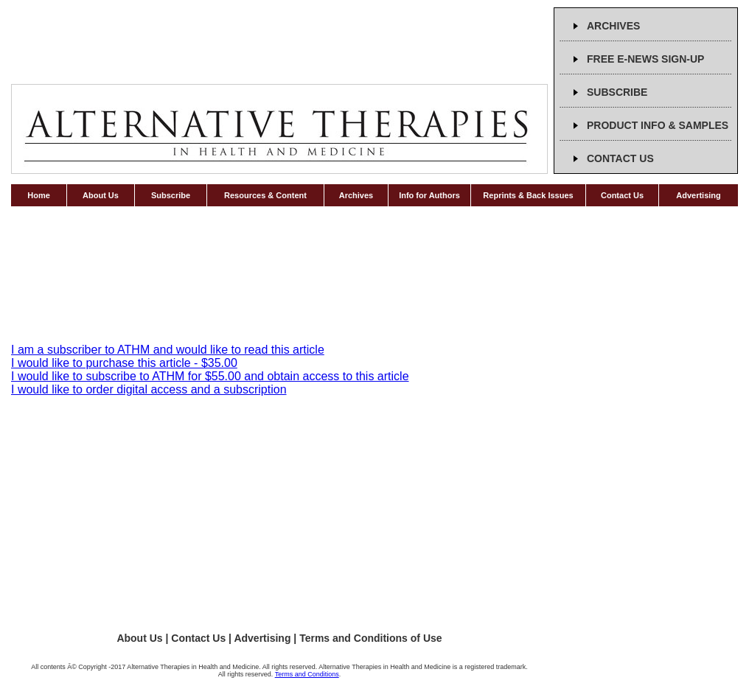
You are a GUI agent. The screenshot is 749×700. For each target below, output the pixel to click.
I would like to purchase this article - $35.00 (124, 363)
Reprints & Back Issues (528, 195)
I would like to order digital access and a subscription (149, 389)
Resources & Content (265, 195)
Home (39, 195)
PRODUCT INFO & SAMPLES (658, 125)
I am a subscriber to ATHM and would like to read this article (168, 350)
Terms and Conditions (307, 674)
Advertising (699, 195)
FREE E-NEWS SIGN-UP (645, 59)
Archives (356, 195)
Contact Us (622, 195)
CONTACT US (620, 158)
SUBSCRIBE (617, 92)
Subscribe (171, 195)
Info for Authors (429, 195)
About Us (101, 195)
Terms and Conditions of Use (370, 638)
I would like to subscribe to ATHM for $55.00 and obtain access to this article (210, 376)
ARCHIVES (613, 26)
